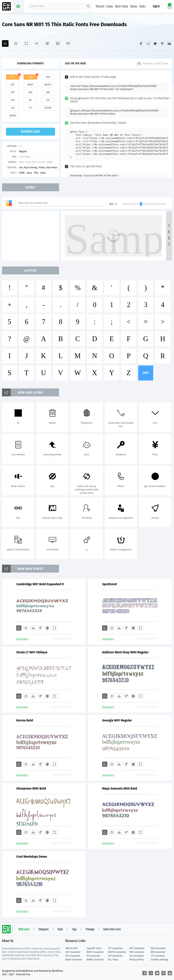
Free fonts (7, 7)
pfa (30, 92)
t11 (30, 108)
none (13, 116)
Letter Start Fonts (112, 930)
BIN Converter (158, 952)
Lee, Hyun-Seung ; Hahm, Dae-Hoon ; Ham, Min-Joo (46, 167)
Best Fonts (122, 7)
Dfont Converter (74, 960)
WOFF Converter (95, 952)
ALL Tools (113, 960)
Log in (156, 6)
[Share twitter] (155, 43)
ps (30, 100)
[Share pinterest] (162, 43)
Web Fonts (24, 930)
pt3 (13, 100)
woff (30, 85)
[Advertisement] (32, 236)
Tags (74, 930)
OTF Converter (137, 948)
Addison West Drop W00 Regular (125, 652)
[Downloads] (33, 628)
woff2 (48, 85)
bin (48, 92)
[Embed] (47, 628)
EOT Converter (73, 952)
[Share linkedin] (169, 43)
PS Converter (94, 956)
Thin (36, 173)
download (30, 132)
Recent (100, 7)
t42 (13, 108)
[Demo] (26, 43)
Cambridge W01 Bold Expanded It (40, 584)
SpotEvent (110, 584)
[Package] (47, 43)
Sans (29, 173)
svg (48, 77)
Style (60, 930)
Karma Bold (25, 720)
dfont (48, 108)
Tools (143, 7)
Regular (23, 151)
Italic (43, 173)
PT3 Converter (73, 956)
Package (90, 930)
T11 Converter (158, 956)
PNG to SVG (71, 948)
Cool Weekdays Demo (32, 857)
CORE (22, 173)
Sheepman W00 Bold (31, 788)
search (88, 6)
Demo (134, 7)
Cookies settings (159, 960)
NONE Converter (95, 960)
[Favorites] (16, 43)
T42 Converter (137, 956)
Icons (110, 7)
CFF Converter (115, 956)
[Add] (5, 43)
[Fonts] (68, 43)
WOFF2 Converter (117, 952)
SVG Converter (158, 948)
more (146, 373)
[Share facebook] (141, 43)
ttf (13, 77)
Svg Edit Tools (94, 948)
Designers (44, 930)
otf (13, 92)
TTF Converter (115, 948)
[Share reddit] (148, 43)
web (30, 77)
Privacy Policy (137, 960)
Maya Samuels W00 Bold (120, 788)
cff (48, 100)
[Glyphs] (37, 43)
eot (13, 85)
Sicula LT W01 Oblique (32, 652)
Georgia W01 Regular (117, 720)
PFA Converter (137, 952)
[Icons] (58, 43)
